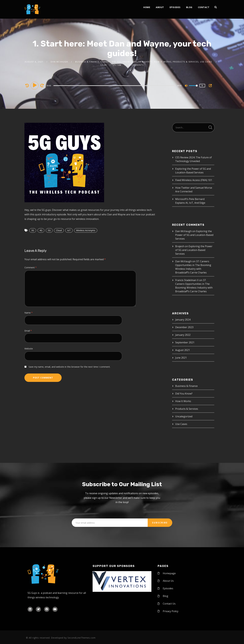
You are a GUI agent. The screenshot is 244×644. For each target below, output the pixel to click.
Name (28, 313)
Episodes (175, 7)
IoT (69, 230)
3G (33, 230)
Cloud (59, 230)
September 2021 (185, 342)
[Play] (35, 85)
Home (147, 7)
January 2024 (183, 320)
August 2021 (183, 350)
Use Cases (181, 424)
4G (41, 230)
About (160, 7)
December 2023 (184, 327)
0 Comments (136, 65)
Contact (204, 7)
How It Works (183, 401)
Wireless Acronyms (86, 230)
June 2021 (181, 358)
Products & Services (187, 409)
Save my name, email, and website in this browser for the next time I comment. (69, 367)
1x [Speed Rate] (202, 86)
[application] (115, 85)
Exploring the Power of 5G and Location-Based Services (194, 235)
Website (29, 349)
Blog (189, 7)
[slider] (114, 86)
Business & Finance (186, 386)
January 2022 (183, 335)
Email (28, 331)
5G (49, 230)
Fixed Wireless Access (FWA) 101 (194, 180)
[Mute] (186, 86)
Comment (30, 267)
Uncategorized (184, 416)
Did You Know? (184, 394)
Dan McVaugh (59, 62)
